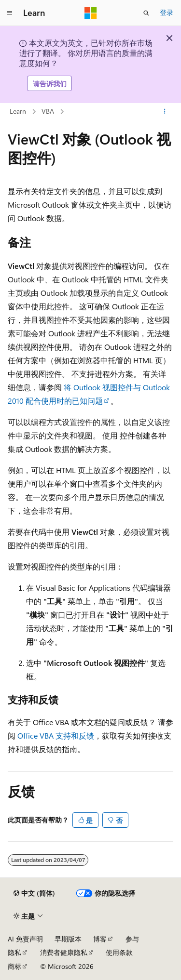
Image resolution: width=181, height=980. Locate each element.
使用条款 (119, 952)
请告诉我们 (50, 84)
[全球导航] (10, 13)
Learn (18, 111)
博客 (100, 939)
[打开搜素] (146, 13)
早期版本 (68, 939)
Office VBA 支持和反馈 (56, 735)
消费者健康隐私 (64, 952)
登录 (167, 12)
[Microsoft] (91, 13)
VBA (48, 111)
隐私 (14, 952)
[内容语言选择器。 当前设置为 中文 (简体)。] (34, 893)
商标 (14, 966)
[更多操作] (165, 112)
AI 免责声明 (25, 939)
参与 (132, 939)
